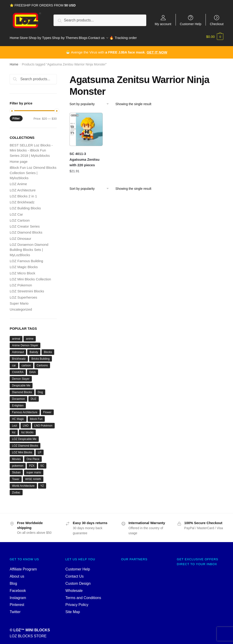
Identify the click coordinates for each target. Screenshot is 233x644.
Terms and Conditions (83, 595)
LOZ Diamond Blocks (26, 230)
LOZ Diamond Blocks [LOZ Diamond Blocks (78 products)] (25, 443)
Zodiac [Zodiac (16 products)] (16, 490)
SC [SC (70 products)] (42, 463)
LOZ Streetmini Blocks (27, 289)
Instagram (18, 595)
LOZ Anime (18, 181)
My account (163, 24)
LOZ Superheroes (23, 295)
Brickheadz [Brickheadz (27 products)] (19, 356)
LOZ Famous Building (26, 258)
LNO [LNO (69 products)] (26, 423)
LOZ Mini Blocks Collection (30, 277)
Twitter (15, 609)
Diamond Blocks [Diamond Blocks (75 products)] (22, 390)
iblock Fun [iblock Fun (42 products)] (36, 416)
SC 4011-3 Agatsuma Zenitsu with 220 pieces (84, 157)
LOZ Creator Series (25, 224)
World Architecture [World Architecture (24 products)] (23, 483)
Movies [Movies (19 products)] (16, 457)
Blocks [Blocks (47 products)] (48, 350)
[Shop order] (91, 101)
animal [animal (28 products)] (16, 336)
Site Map (73, 609)
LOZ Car (16, 212)
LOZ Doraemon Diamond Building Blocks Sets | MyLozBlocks (29, 247)
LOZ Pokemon (21, 283)
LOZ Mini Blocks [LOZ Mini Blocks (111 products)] (22, 450)
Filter (16, 116)
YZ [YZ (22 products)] (42, 483)
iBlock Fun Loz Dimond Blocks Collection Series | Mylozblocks (33, 170)
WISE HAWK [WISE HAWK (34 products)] (33, 477)
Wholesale (74, 588)
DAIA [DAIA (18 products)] (33, 370)
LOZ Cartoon (20, 218)
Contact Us (74, 574)
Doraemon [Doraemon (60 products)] (18, 396)
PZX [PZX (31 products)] (32, 463)
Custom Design (78, 581)
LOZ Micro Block (22, 271)
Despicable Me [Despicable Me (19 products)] (21, 383)
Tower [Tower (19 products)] (16, 477)
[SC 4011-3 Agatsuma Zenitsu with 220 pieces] (86, 127)
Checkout (217, 24)
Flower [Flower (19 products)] (47, 410)
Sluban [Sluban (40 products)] (16, 470)
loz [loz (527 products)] (14, 430)
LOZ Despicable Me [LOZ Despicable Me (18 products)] (24, 436)
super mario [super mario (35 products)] (34, 470)
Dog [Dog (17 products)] (40, 390)
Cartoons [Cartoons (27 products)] (42, 363)
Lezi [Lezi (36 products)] (15, 423)
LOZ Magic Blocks (24, 264)
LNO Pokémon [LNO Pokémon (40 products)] (43, 423)
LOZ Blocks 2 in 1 (23, 194)
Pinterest (17, 602)
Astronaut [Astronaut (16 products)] (18, 350)
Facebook (18, 588)
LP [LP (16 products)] (40, 450)
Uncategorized (21, 307)
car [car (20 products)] (14, 363)
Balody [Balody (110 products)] (34, 350)
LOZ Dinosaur (20, 236)
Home (14, 62)
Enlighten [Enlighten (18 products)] (18, 403)
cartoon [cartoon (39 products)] (26, 363)
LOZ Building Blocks (25, 206)
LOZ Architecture (23, 188)
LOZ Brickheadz (22, 200)
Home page (19, 159)
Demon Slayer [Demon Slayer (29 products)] (21, 376)
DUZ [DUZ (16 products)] (34, 396)
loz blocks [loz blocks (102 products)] (27, 430)
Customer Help (190, 24)
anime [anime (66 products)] (30, 336)
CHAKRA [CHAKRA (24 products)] (18, 370)
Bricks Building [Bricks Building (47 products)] (40, 356)
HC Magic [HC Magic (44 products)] (18, 416)
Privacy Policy (77, 602)
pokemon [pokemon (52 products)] (18, 463)
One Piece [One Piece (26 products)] (33, 457)
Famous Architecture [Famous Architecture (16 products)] (25, 410)
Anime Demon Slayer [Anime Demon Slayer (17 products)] (25, 343)
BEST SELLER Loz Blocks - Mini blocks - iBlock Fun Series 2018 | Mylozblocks (31, 148)
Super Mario (19, 301)
